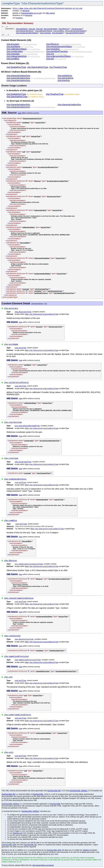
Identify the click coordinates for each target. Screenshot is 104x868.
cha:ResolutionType (24, 639)
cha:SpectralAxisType (38, 67)
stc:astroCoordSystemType (27, 426)
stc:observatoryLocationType (29, 564)
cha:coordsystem (51, 29)
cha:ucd (32, 29)
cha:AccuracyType (23, 312)
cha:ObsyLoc (64, 29)
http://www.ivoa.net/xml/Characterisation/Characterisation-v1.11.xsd (47, 8)
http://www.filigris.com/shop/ (43, 865)
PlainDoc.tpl (17, 833)
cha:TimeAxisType (58, 67)
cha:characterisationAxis (18, 76)
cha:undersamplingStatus (75, 31)
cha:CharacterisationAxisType (44, 314)
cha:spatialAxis (65, 76)
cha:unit (39, 29)
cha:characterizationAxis (18, 80)
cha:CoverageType (23, 462)
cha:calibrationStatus (44, 31)
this (27, 314)
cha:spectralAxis (65, 78)
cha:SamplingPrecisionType (28, 660)
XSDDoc (86, 850)
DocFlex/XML (38, 794)
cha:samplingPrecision (75, 33)
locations (19, 18)
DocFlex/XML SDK (9, 845)
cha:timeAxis (64, 80)
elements (26, 11)
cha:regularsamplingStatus (27, 33)
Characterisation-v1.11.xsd (31, 13)
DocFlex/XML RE (54, 791)
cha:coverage (45, 33)
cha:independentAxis (25, 31)
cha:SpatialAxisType (16, 67)
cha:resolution (58, 33)
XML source (50, 13)
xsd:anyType (20, 348)
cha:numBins (59, 31)
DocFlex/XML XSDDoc (79, 791)
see (20, 113)
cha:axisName (22, 29)
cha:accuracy (77, 29)
